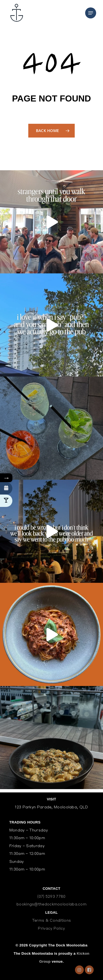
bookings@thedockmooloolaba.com (51, 904)
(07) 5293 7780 (51, 897)
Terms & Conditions (51, 921)
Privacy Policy (51, 929)
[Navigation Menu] (91, 13)
